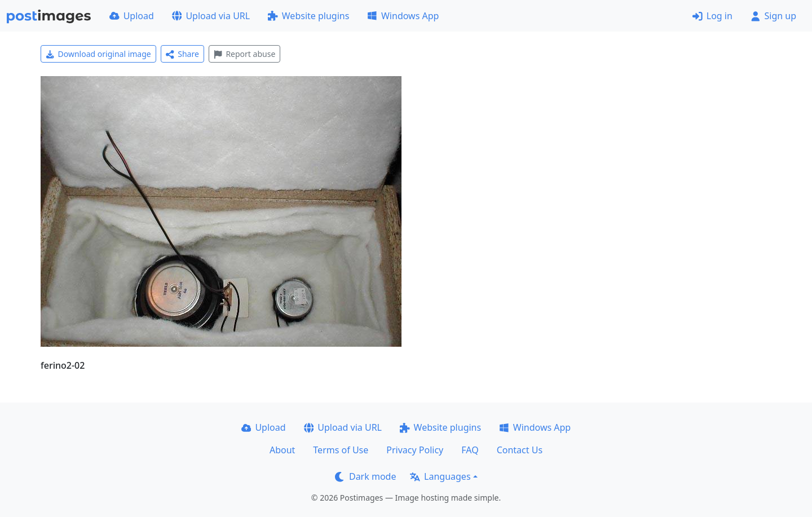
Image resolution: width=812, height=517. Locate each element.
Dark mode (365, 476)
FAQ (470, 450)
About (282, 450)
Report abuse (244, 54)
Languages (440, 476)
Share (182, 54)
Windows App (403, 16)
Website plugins (308, 16)
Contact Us (520, 450)
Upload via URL (211, 16)
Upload (132, 16)
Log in (712, 16)
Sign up (773, 16)
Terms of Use (341, 450)
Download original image (98, 54)
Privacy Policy (415, 450)
